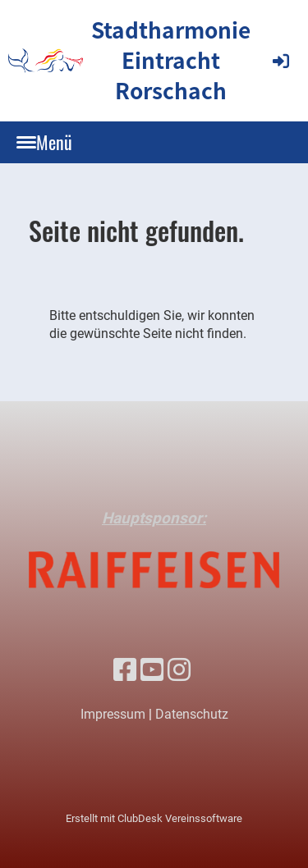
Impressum (113, 714)
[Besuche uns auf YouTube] (152, 670)
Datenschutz (192, 714)
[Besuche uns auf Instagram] (179, 670)
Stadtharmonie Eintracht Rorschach (171, 60)
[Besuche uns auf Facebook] (125, 670)
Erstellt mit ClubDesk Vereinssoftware (154, 818)
